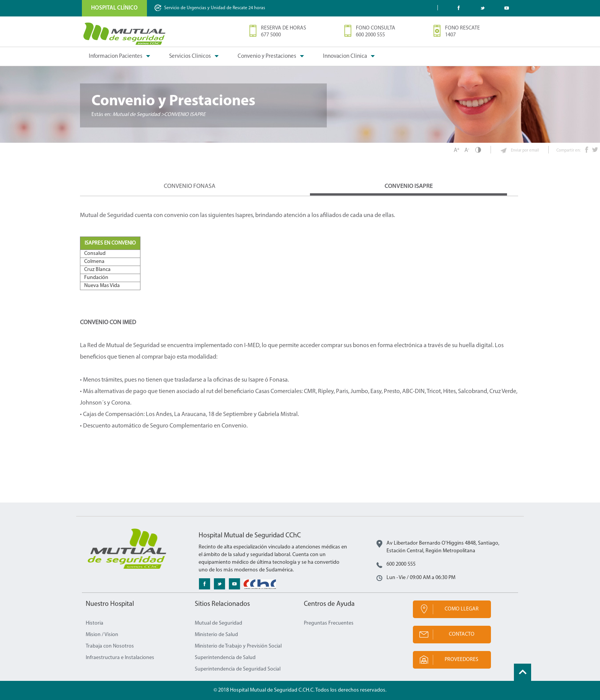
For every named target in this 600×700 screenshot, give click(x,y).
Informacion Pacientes (116, 56)
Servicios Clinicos (190, 56)
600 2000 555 (370, 35)
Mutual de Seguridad (218, 623)
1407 (450, 35)
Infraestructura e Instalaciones (120, 658)
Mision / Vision (102, 635)
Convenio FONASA (190, 186)
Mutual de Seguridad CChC (125, 34)
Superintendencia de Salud (225, 658)
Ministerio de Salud (216, 635)
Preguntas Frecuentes (329, 623)
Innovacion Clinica (345, 56)
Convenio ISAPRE (409, 186)
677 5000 (271, 35)
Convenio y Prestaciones (267, 56)
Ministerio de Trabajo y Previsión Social (238, 646)
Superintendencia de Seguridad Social (238, 669)
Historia (95, 623)
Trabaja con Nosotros (110, 646)
